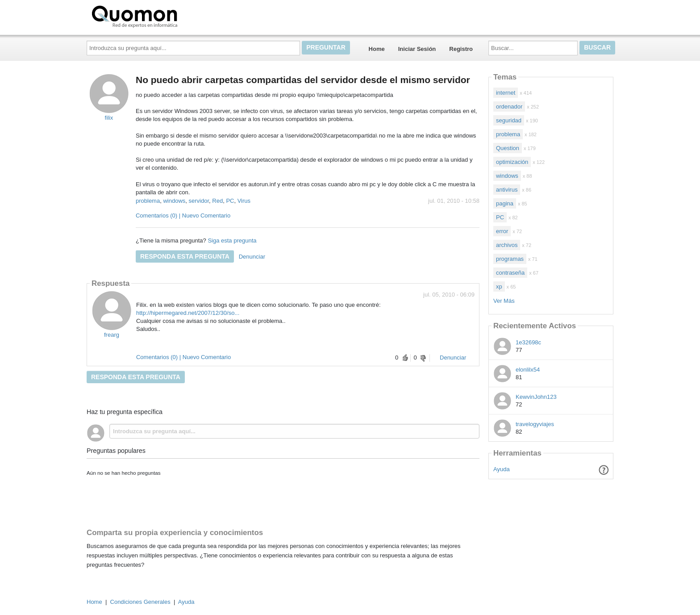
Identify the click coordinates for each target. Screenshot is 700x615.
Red (217, 201)
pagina (505, 203)
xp (499, 287)
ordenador (509, 107)
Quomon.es (163, 16)
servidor (199, 201)
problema (148, 201)
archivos (507, 245)
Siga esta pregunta (232, 241)
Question (508, 148)
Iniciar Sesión (417, 49)
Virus (244, 201)
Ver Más (504, 301)
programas (510, 259)
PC (230, 201)
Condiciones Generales (140, 602)
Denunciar (252, 257)
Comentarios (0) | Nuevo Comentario (183, 215)
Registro (461, 49)
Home (377, 49)
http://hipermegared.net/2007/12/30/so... (188, 313)
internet (506, 93)
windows (174, 201)
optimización (512, 162)
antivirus (507, 190)
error (502, 231)
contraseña (510, 273)
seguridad (509, 120)
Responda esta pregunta (185, 256)
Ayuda (502, 469)
